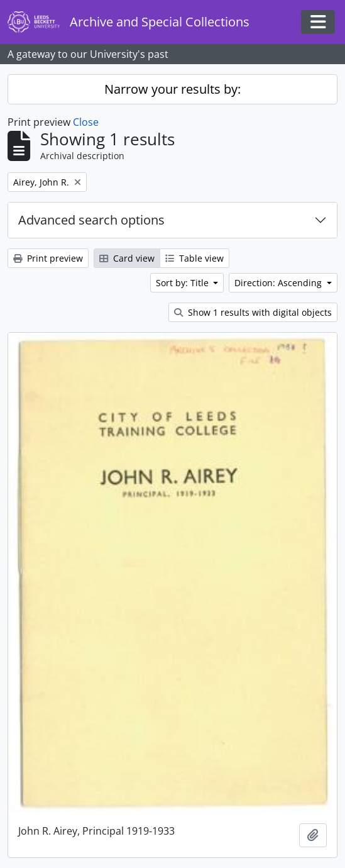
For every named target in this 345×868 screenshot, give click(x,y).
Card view (127, 258)
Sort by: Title (183, 283)
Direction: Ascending (279, 283)
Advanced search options (91, 220)
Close (86, 122)
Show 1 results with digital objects (253, 312)
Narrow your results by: (172, 89)
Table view (194, 258)
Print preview (48, 258)
